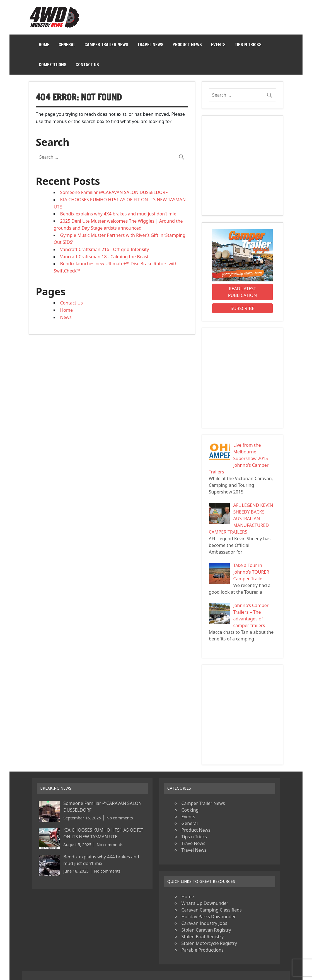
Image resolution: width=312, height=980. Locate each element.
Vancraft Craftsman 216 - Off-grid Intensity (104, 249)
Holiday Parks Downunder (208, 917)
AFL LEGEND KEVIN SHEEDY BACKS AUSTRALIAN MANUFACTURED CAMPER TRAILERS (241, 519)
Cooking (190, 810)
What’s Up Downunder (205, 903)
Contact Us (87, 65)
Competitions (53, 65)
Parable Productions (202, 950)
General (67, 45)
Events (218, 45)
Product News (187, 45)
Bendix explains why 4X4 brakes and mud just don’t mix (118, 214)
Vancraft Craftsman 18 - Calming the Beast (104, 257)
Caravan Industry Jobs (204, 923)
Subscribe (242, 308)
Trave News (193, 843)
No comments (120, 818)
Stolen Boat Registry (202, 937)
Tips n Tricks (248, 45)
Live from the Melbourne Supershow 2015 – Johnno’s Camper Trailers (240, 458)
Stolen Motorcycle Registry (209, 943)
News (66, 317)
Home (44, 45)
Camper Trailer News (106, 45)
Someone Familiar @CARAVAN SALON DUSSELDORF (114, 192)
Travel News (150, 45)
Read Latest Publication (243, 292)
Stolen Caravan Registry (206, 930)
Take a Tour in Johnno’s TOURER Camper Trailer (251, 572)
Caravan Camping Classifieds (211, 910)
